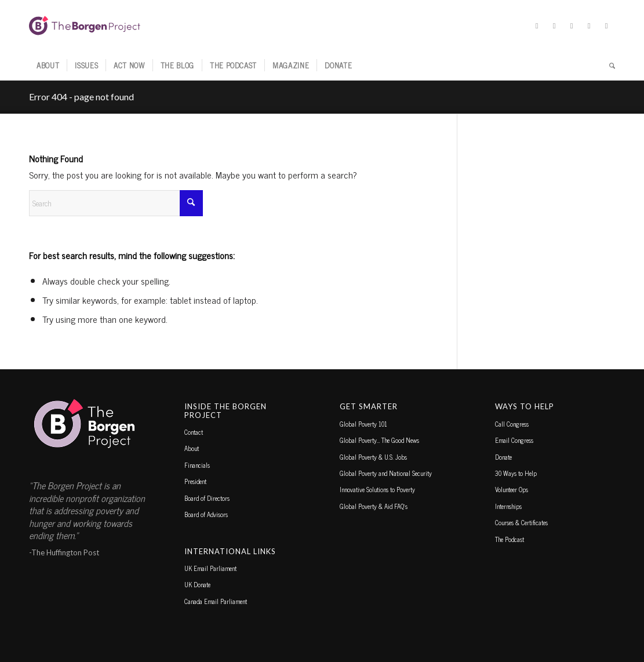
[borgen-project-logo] (85, 26)
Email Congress (514, 440)
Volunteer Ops (512, 489)
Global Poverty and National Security (386, 473)
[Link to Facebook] (554, 26)
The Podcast (510, 539)
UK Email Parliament (210, 568)
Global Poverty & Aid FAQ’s (374, 506)
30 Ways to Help (516, 473)
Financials (197, 465)
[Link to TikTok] (589, 26)
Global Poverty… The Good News (379, 440)
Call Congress (512, 424)
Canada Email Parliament (216, 601)
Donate (503, 457)
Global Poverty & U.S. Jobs (373, 457)
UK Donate (197, 584)
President (195, 481)
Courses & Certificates (521, 522)
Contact (194, 432)
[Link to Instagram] (572, 26)
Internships (508, 506)
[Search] (608, 66)
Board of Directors (207, 498)
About (192, 448)
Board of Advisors (206, 514)
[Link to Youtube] (606, 26)
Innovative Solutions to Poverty (377, 489)
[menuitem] (48, 66)
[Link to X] (537, 26)
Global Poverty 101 (363, 424)
